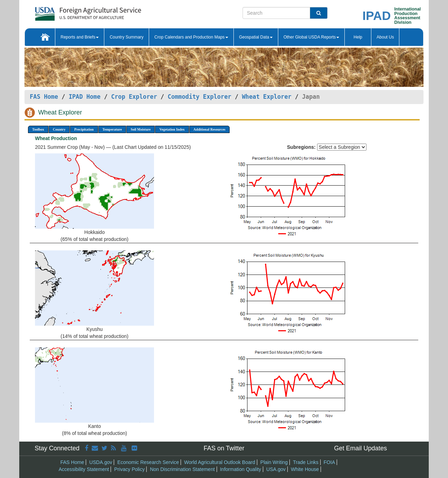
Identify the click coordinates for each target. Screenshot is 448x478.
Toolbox (38, 129)
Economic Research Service (148, 462)
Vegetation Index (172, 129)
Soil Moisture (141, 129)
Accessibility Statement (84, 469)
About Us (385, 37)
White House (305, 469)
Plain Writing (274, 462)
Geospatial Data (256, 37)
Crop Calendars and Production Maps (191, 37)
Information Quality (240, 469)
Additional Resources (209, 129)
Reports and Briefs (80, 37)
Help (358, 37)
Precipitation (84, 129)
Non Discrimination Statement (182, 469)
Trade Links (306, 462)
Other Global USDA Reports (311, 37)
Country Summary (127, 37)
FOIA (330, 462)
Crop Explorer (134, 97)
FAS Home (44, 97)
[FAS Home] (71, 11)
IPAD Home (85, 97)
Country (59, 129)
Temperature (112, 129)
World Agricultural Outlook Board (220, 462)
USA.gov (276, 469)
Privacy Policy (129, 469)
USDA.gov (101, 462)
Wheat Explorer (267, 97)
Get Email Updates (360, 448)
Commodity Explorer (199, 97)
